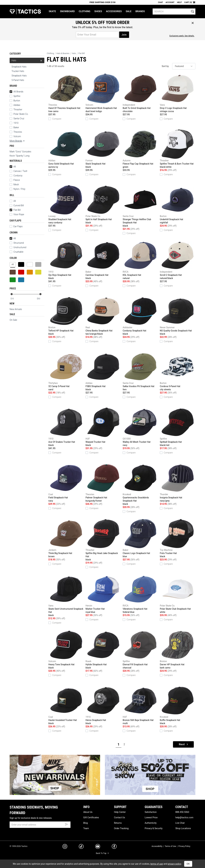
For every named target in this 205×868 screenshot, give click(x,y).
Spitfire (17, 96)
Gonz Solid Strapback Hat (66, 149)
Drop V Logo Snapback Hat (178, 93)
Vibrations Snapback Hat (140, 594)
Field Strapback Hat (66, 483)
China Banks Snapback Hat (103, 316)
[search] (174, 12)
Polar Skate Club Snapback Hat (178, 594)
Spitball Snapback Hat (178, 427)
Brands (140, 11)
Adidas (17, 105)
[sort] (184, 66)
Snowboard (67, 11)
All (13, 167)
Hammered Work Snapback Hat (103, 93)
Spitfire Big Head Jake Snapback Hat (103, 540)
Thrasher (18, 110)
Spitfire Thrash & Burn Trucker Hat (178, 149)
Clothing (85, 11)
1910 (16, 123)
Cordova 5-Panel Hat (178, 371)
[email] (40, 825)
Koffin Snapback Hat (178, 705)
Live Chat (180, 823)
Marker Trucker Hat (103, 594)
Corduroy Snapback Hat (140, 316)
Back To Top (102, 853)
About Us (88, 812)
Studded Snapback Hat (66, 204)
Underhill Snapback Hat (178, 204)
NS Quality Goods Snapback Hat (178, 316)
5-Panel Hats (18, 80)
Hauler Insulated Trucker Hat (66, 705)
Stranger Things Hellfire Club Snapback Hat (140, 206)
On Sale (13, 320)
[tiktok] (81, 847)
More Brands (17, 141)
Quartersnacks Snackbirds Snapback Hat (140, 484)
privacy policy (174, 864)
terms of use (157, 864)
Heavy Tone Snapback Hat (66, 650)
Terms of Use (170, 846)
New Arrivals (16, 309)
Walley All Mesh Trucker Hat (140, 427)
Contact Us (120, 817)
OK (188, 864)
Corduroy (16, 176)
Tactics (25, 12)
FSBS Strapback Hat (103, 371)
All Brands (16, 92)
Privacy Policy (184, 846)
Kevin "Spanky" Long (20, 156)
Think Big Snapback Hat (66, 538)
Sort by (165, 66)
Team (86, 828)
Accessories (114, 11)
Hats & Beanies (63, 53)
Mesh (14, 185)
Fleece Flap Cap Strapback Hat (140, 149)
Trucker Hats (18, 71)
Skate (52, 11)
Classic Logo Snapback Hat (140, 538)
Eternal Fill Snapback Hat (140, 650)
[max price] (41, 299)
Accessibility (157, 846)
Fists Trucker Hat (178, 538)
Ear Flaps (16, 226)
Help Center (120, 812)
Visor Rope (17, 214)
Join (124, 35)
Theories (18, 132)
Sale (129, 11)
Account (170, 2)
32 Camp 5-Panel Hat (66, 371)
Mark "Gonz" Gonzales (20, 152)
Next (184, 744)
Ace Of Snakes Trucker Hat (66, 427)
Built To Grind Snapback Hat (140, 93)
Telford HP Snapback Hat (66, 316)
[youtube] (98, 847)
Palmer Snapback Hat (103, 483)
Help (179, 2)
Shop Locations (183, 828)
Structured (17, 243)
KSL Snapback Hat (140, 260)
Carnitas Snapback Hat (103, 260)
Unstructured (18, 247)
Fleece (15, 180)
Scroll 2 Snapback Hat (178, 260)
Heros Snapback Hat (103, 705)
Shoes (98, 11)
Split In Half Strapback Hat (103, 204)
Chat (161, 2)
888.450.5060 (182, 812)
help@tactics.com (184, 817)
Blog (86, 823)
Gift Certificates (91, 817)
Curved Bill (17, 205)
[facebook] (114, 847)
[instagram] (65, 847)
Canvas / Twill (18, 171)
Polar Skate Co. (21, 114)
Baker (16, 127)
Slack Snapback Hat (103, 149)
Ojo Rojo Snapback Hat (66, 260)
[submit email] (67, 824)
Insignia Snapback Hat (178, 483)
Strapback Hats (19, 76)
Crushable (16, 252)
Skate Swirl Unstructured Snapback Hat (66, 596)
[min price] (14, 299)
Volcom (17, 136)
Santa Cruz (19, 118)
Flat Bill (15, 210)
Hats (27, 60)
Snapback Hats (19, 67)
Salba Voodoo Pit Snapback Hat (140, 371)
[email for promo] (97, 35)
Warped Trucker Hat (103, 427)
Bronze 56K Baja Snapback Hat (140, 705)
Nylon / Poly (17, 189)
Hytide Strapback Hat (103, 650)
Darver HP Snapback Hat (178, 650)
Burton (17, 101)
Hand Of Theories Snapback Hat (66, 93)
